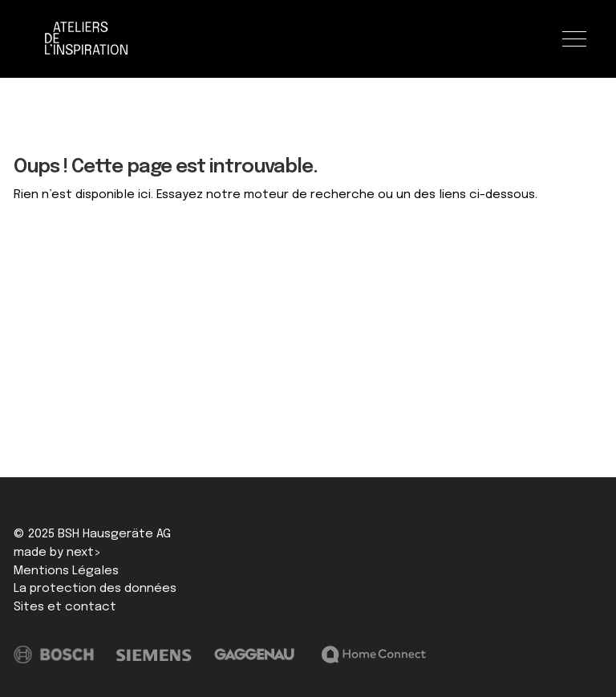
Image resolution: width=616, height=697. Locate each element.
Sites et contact (65, 607)
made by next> (57, 553)
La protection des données (95, 589)
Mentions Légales (66, 571)
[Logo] (86, 39)
